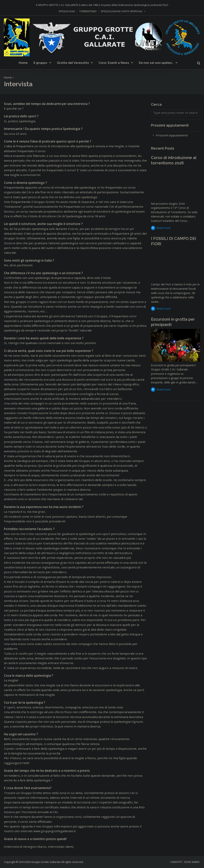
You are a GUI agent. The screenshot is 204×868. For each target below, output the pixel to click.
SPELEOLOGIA (67, 11)
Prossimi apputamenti (172, 135)
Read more (164, 228)
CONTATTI (176, 862)
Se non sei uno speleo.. (156, 63)
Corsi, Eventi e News (114, 63)
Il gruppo (40, 63)
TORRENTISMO (88, 11)
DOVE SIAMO (192, 862)
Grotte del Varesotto (73, 63)
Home (23, 63)
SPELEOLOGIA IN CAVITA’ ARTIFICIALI (122, 11)
